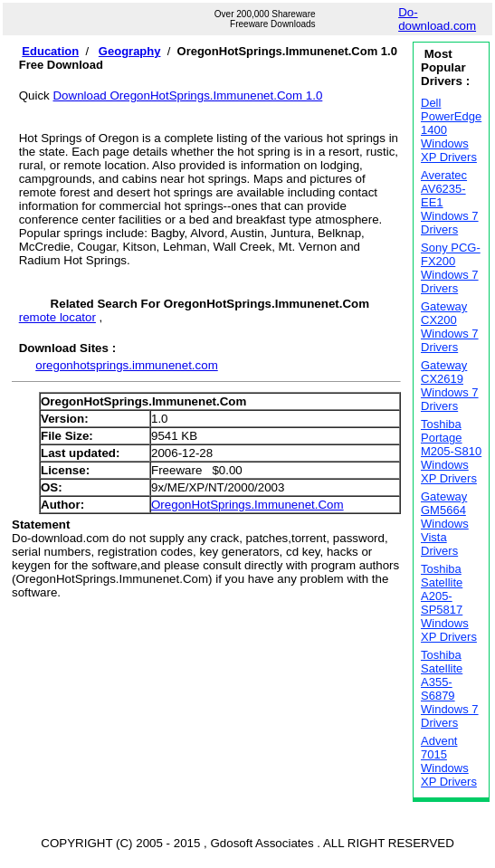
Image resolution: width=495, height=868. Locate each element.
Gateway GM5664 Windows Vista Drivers (445, 524)
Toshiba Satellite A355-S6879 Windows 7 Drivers (450, 689)
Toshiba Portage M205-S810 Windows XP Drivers (451, 451)
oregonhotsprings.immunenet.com (127, 365)
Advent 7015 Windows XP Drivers (449, 761)
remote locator (57, 317)
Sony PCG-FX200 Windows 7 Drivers (451, 268)
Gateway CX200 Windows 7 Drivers (450, 327)
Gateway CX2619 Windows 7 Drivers (450, 386)
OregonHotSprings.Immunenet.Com (247, 505)
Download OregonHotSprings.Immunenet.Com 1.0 (187, 95)
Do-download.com (437, 19)
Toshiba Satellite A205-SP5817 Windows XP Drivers (449, 603)
